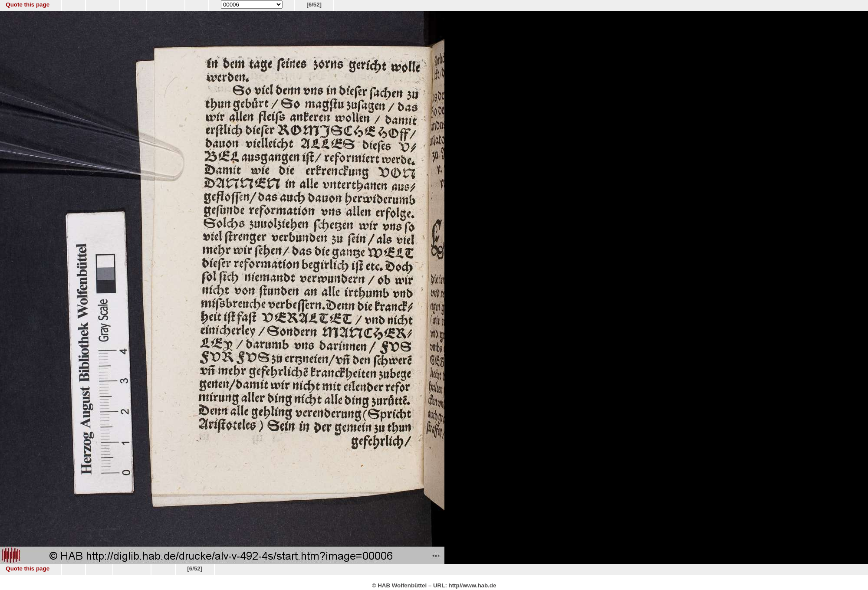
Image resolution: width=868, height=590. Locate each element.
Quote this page (28, 5)
